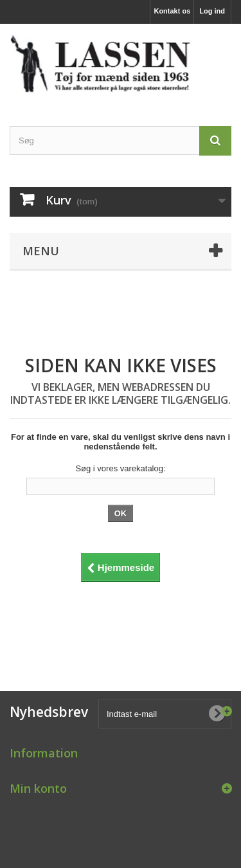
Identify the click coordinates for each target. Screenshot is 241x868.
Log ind (212, 11)
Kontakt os (172, 11)
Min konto (38, 788)
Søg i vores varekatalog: (120, 468)
